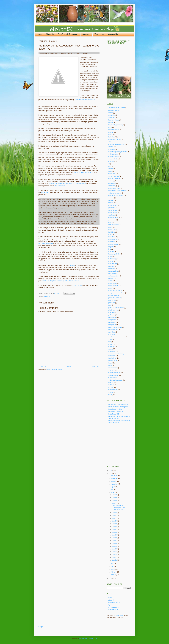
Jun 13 (115, 538)
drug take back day (115, 178)
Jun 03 (115, 555)
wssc (110, 395)
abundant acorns (114, 110)
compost (111, 161)
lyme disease (113, 264)
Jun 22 (115, 515)
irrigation (111, 247)
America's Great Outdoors (117, 108)
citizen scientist (113, 159)
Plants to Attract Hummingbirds (118, 407)
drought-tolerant (114, 176)
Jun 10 (115, 543)
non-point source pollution (117, 293)
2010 (111, 578)
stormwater (112, 352)
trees (110, 363)
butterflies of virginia (115, 139)
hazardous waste (114, 225)
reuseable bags (113, 330)
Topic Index (99, 34)
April (112, 566)
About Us (50, 34)
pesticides (112, 303)
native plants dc (113, 286)
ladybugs (111, 252)
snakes (72, 265)
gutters (111, 222)
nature (111, 288)
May (112, 564)
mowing (111, 278)
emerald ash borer (114, 188)
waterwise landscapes (115, 380)
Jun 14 (115, 535)
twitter (110, 365)
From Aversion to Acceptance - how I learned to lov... (119, 507)
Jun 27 (115, 503)
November (114, 478)
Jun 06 (115, 552)
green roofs (112, 220)
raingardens (112, 325)
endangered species (115, 193)
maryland (111, 266)
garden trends (113, 213)
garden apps (112, 205)
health (110, 227)
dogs (110, 171)
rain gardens (112, 320)
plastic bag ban (113, 310)
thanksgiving (112, 358)
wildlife (111, 387)
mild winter (112, 269)
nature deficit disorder (115, 291)
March (113, 569)
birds (110, 135)
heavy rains (112, 230)
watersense (112, 378)
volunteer (111, 370)
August (113, 487)
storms (111, 349)
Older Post (96, 366)
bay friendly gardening (116, 125)
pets (110, 305)
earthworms (112, 183)
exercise (111, 198)
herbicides (112, 232)
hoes (110, 235)
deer (110, 166)
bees (110, 127)
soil (110, 342)
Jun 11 (115, 541)
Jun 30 (115, 495)
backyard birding (114, 120)
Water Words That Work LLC (88, 638)
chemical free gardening (116, 144)
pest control (112, 300)
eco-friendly (112, 186)
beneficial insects (114, 130)
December (114, 476)
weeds (111, 382)
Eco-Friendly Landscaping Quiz (118, 404)
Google (41, 627)
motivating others (114, 276)
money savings (113, 271)
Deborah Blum (60, 186)
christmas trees (113, 154)
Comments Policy (114, 603)
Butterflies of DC (114, 414)
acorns (111, 113)
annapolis (112, 115)
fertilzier (111, 200)
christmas (112, 149)
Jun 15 (115, 532)
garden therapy (113, 210)
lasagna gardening (114, 254)
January (113, 575)
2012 (111, 470)
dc (109, 164)
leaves (111, 261)
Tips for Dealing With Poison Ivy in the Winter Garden (61, 281)
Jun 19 (115, 524)
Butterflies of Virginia (115, 409)
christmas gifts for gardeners (118, 152)
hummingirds (113, 239)
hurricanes (112, 242)
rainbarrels (112, 322)
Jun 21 (115, 518)
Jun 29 (115, 498)
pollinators (112, 315)
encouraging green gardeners (118, 191)
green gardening (114, 217)
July (112, 490)
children (111, 147)
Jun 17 (115, 529)
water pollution (113, 375)
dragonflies (112, 174)
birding (111, 132)
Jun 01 (115, 560)
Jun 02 (115, 557)
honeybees (112, 237)
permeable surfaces (115, 298)
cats (110, 142)
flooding (111, 203)
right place (112, 332)
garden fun (112, 208)
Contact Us (113, 34)
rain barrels (112, 317)
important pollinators (46, 243)
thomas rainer (113, 360)
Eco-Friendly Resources (68, 34)
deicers (111, 169)
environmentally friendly (116, 196)
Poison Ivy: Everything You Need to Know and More (67, 184)
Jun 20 (115, 521)
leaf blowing (112, 259)
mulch (110, 281)
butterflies (112, 137)
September (114, 484)
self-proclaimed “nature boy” (83, 173)
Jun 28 (115, 500)
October (113, 481)
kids (110, 249)
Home (39, 34)
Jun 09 (115, 546)
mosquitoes (112, 273)
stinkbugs (112, 347)
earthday (111, 181)
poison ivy (47, 296)
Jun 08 (115, 549)
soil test (111, 344)
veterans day (113, 368)
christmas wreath (114, 157)
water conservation (115, 373)
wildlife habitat (113, 390)
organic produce (114, 295)
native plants (112, 283)
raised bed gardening (115, 327)
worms (111, 392)
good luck (112, 215)
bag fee (111, 122)
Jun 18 (115, 527)
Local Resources (114, 607)
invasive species (114, 244)
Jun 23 (115, 513)
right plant (112, 334)
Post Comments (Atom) (55, 370)
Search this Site (114, 610)
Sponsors (86, 34)
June (112, 492)
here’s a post (77, 285)
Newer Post (43, 366)
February (114, 572)
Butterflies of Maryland (116, 412)
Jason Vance (119, 616)
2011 (111, 473)
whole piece (45, 192)
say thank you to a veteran (117, 337)
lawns (110, 257)
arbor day (112, 117)
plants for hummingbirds (116, 308)
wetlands (111, 385)
